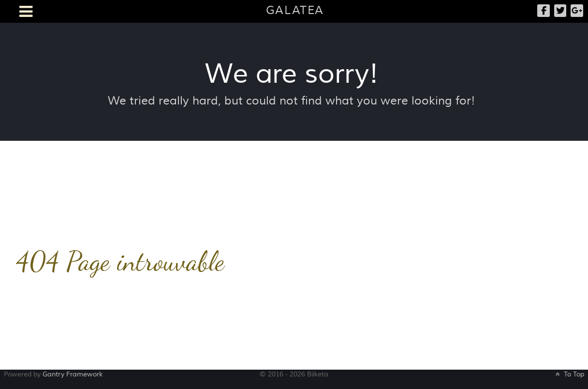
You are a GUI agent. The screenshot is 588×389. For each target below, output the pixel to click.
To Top (569, 374)
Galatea (295, 10)
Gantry (73, 374)
